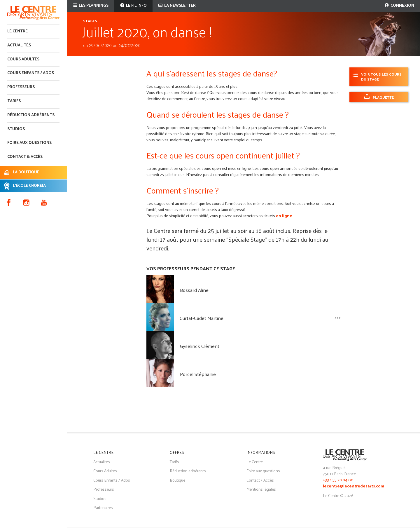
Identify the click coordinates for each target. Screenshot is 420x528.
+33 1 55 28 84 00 (338, 480)
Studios (16, 129)
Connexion (399, 6)
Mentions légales (261, 489)
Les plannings (91, 6)
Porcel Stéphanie (198, 374)
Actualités (19, 45)
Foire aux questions (29, 143)
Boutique (177, 480)
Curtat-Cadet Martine (202, 318)
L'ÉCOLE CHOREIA (29, 186)
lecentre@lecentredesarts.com (353, 486)
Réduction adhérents (31, 115)
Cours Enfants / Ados (112, 480)
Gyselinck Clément (200, 346)
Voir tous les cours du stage (381, 76)
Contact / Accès (260, 480)
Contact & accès (25, 157)
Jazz (337, 318)
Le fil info (133, 6)
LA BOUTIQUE (26, 172)
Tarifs (14, 101)
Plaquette (383, 97)
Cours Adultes (105, 471)
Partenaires (103, 507)
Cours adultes (23, 59)
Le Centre (17, 31)
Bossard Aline (194, 290)
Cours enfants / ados (31, 73)
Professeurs (21, 87)
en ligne (284, 216)
